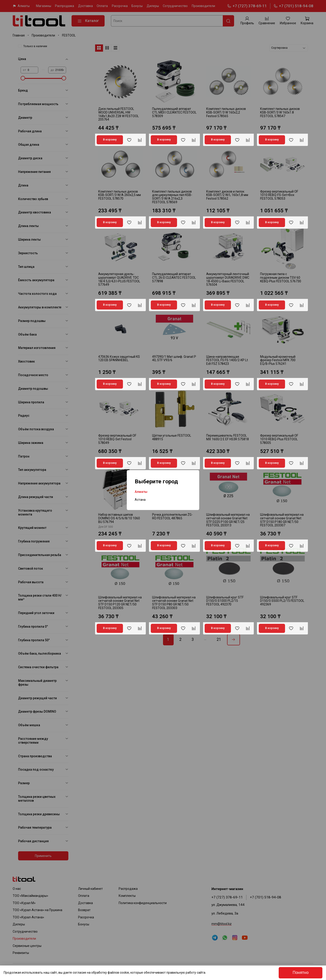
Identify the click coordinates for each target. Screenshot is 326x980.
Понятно (301, 973)
